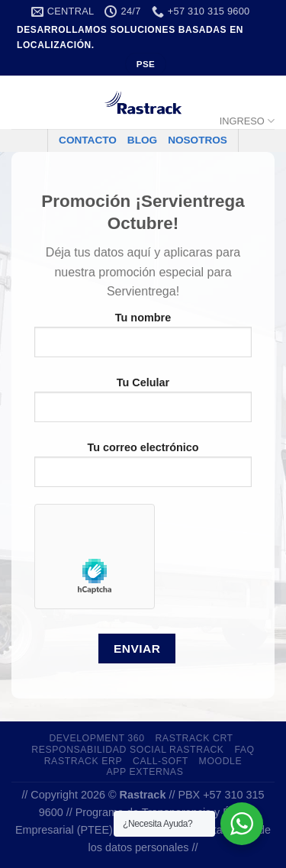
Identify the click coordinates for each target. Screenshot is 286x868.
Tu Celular (143, 405)
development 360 (96, 738)
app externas (145, 772)
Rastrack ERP (84, 761)
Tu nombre (143, 340)
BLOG (142, 140)
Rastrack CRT (194, 738)
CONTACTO (88, 140)
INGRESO (247, 121)
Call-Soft (161, 761)
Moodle (221, 761)
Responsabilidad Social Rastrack (127, 750)
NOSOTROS (198, 140)
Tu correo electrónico (143, 470)
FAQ (244, 750)
